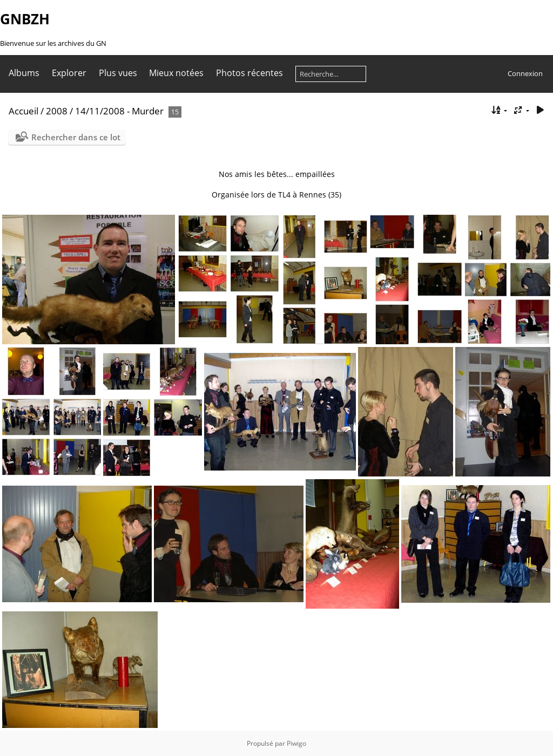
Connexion (525, 73)
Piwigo (296, 743)
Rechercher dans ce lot (76, 137)
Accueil (23, 111)
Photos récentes (249, 73)
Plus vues (118, 73)
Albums (24, 73)
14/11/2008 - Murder (119, 111)
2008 (57, 111)
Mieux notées (176, 73)
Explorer (69, 73)
